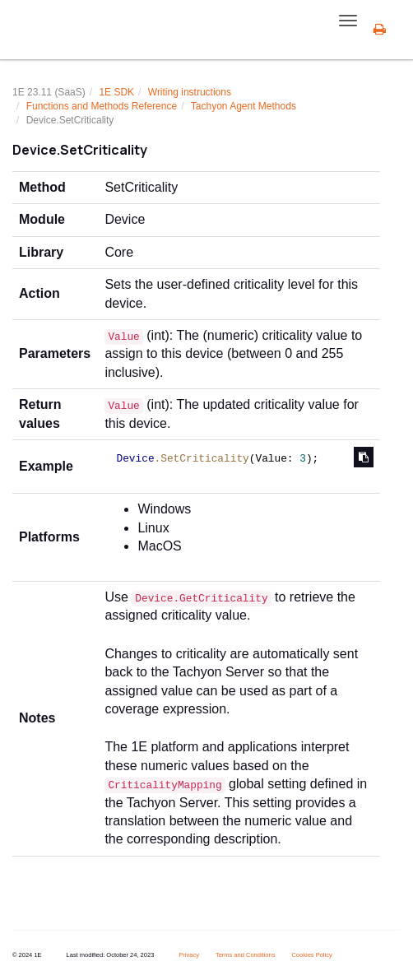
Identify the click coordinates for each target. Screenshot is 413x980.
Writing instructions (190, 92)
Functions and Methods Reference (102, 106)
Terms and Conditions (246, 955)
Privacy (189, 955)
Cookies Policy (311, 955)
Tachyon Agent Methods (244, 106)
